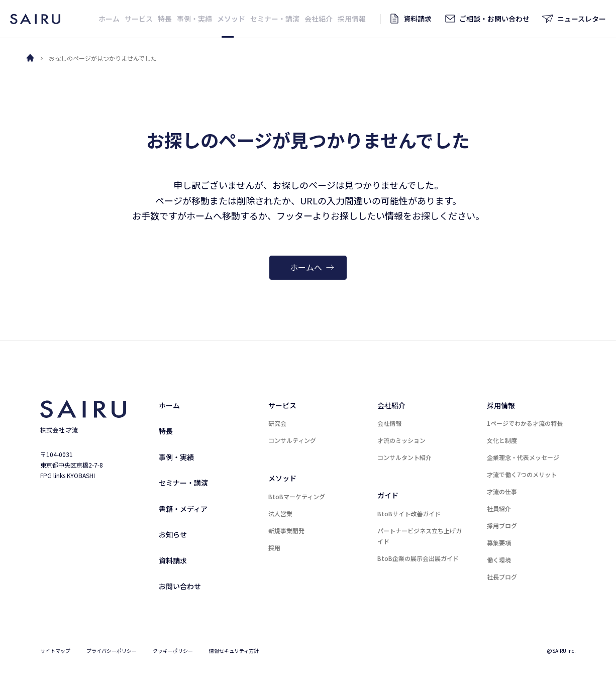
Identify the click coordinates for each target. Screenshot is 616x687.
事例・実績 (176, 457)
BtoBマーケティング (297, 496)
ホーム (169, 405)
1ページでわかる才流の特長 (525, 423)
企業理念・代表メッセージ (523, 457)
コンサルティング (292, 440)
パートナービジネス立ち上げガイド (420, 536)
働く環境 (499, 560)
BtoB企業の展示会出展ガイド (418, 558)
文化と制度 (502, 440)
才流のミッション (401, 440)
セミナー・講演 (183, 483)
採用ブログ (502, 526)
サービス (282, 405)
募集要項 (499, 543)
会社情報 (389, 423)
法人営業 (280, 513)
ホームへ (312, 267)
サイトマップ (55, 651)
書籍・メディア (183, 509)
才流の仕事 (502, 491)
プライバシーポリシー (112, 651)
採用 (274, 548)
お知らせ (173, 534)
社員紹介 (499, 508)
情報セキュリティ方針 (234, 651)
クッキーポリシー (173, 651)
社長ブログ (502, 577)
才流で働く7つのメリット (522, 474)
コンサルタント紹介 (404, 457)
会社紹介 (391, 405)
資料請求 (173, 560)
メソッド (282, 478)
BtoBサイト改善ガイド (409, 513)
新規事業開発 (286, 531)
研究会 (277, 423)
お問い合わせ (180, 586)
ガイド (388, 495)
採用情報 (501, 405)
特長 (166, 431)
